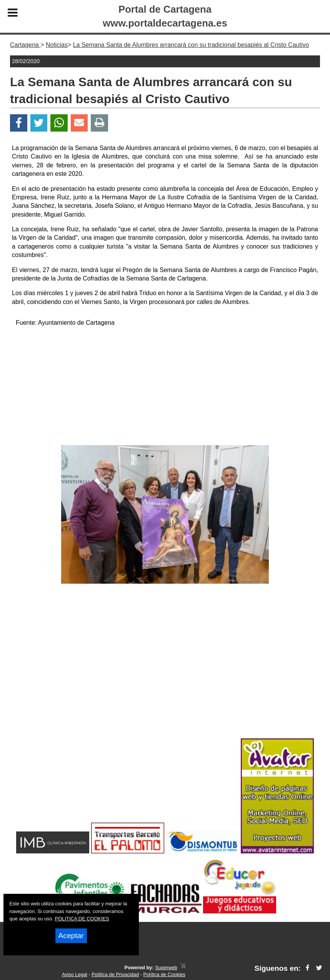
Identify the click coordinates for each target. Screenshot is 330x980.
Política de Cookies (164, 974)
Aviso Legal (75, 974)
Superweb (166, 967)
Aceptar (71, 936)
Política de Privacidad (115, 974)
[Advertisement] (165, 387)
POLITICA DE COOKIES (82, 919)
